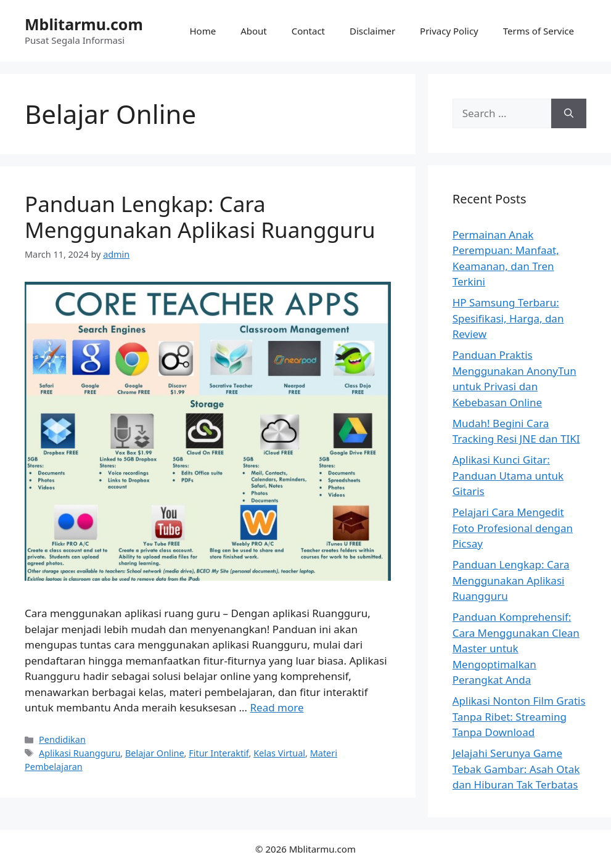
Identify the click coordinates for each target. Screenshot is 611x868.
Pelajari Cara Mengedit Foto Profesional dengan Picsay (513, 528)
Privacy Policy (449, 31)
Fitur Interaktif (219, 753)
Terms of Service (539, 31)
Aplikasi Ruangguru (80, 753)
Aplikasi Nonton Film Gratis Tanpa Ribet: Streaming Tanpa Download (519, 716)
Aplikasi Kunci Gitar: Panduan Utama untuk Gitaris (508, 475)
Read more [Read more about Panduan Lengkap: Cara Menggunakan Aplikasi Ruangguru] (277, 707)
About (254, 31)
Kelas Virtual (279, 753)
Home (203, 31)
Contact (308, 31)
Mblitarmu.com (84, 24)
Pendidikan (62, 739)
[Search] (569, 113)
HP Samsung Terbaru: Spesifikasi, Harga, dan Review (508, 318)
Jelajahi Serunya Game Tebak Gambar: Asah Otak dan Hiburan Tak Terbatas (516, 769)
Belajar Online (155, 753)
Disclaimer (372, 31)
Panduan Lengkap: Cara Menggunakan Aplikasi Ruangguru (200, 217)
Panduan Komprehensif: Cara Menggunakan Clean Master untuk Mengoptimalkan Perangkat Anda (516, 648)
